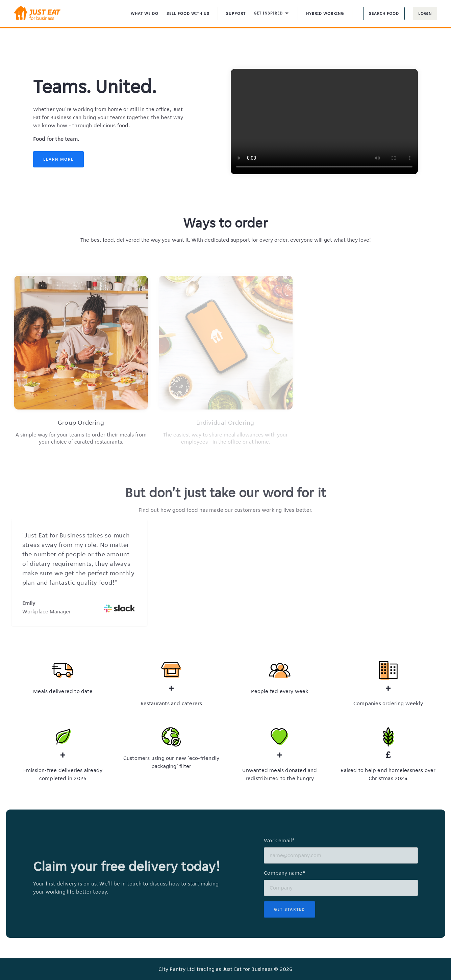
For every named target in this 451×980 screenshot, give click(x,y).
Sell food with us (188, 13)
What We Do (145, 13)
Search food (384, 13)
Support (236, 13)
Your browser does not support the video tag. (324, 122)
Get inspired (272, 14)
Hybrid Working (325, 13)
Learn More (58, 159)
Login (425, 13)
